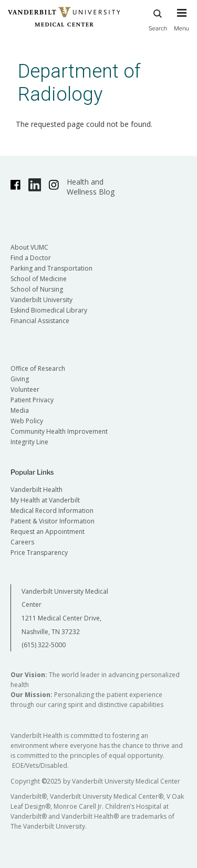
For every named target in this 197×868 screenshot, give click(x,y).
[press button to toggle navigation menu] (182, 25)
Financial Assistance (40, 321)
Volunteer (25, 389)
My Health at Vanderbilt (45, 500)
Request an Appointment (48, 532)
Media (20, 410)
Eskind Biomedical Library (49, 310)
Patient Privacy (32, 400)
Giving (20, 379)
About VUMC (29, 247)
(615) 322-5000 (44, 645)
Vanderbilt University (42, 300)
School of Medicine (39, 279)
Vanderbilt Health (37, 490)
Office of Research (38, 368)
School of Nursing (37, 289)
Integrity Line (29, 442)
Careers (22, 542)
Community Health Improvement (59, 431)
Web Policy (27, 421)
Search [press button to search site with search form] (158, 19)
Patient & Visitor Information (53, 521)
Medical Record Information (52, 511)
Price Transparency (39, 553)
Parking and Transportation (51, 268)
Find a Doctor (31, 258)
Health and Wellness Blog (91, 187)
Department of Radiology (79, 83)
